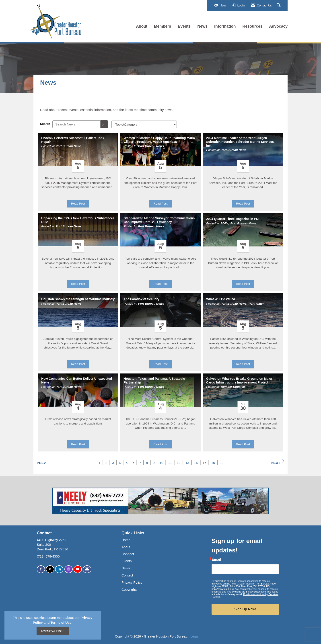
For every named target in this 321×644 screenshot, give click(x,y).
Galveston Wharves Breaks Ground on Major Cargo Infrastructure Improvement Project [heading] (239, 380)
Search (45, 124)
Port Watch (256, 304)
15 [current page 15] (205, 463)
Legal (194, 636)
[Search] (104, 124)
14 (196, 463)
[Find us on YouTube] (78, 569)
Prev (41, 463)
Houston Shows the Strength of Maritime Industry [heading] (78, 299)
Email (216, 560)
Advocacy (278, 26)
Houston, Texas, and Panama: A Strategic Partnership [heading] (154, 380)
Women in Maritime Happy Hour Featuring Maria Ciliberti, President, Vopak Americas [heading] (159, 140)
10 (162, 463)
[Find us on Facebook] (41, 569)
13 (187, 463)
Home (126, 540)
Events (184, 26)
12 (179, 463)
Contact (127, 575)
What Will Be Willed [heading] (221, 299)
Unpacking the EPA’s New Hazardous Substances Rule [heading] (78, 220)
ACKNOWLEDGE (53, 631)
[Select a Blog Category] (144, 124)
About (142, 26)
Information (225, 26)
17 (222, 463)
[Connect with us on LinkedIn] (59, 569)
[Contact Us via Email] (87, 569)
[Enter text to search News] (76, 124)
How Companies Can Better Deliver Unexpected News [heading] (77, 380)
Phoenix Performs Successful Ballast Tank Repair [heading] (73, 140)
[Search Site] (279, 6)
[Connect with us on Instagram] (69, 569)
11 (170, 463)
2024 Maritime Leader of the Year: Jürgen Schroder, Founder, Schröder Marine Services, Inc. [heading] (240, 142)
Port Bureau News (69, 146)
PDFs (225, 223)
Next (278, 462)
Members (163, 26)
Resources (253, 26)
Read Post (78, 204)
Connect (128, 554)
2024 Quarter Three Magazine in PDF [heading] (233, 219)
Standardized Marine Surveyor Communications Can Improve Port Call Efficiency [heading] (159, 220)
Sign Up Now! (245, 609)
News (202, 26)
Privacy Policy (132, 582)
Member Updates (233, 387)
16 (213, 463)
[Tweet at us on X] (50, 569)
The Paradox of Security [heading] (142, 299)
